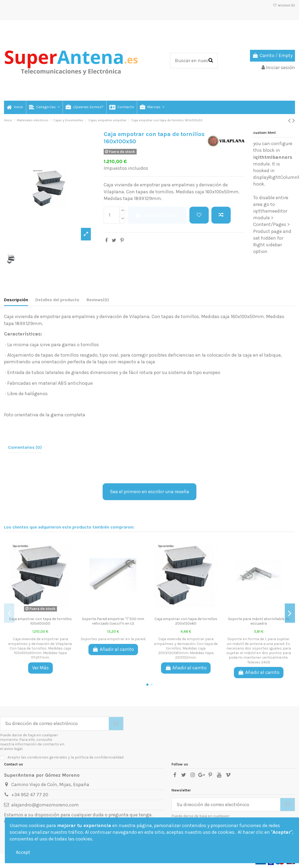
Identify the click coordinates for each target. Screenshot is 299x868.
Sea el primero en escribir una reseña (149, 492)
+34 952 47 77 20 (30, 795)
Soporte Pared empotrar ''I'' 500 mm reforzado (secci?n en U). (113, 621)
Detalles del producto (57, 300)
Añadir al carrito (157, 215)
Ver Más (40, 668)
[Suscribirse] (116, 724)
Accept (23, 852)
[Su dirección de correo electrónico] (55, 724)
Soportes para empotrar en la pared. (113, 639)
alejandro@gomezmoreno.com (45, 805)
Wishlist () (284, 5)
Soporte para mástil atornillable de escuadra (259, 621)
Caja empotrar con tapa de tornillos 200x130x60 (186, 621)
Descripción (16, 300)
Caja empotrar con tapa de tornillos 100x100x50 (40, 621)
